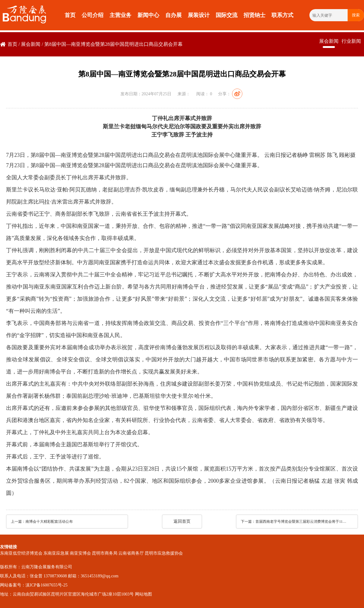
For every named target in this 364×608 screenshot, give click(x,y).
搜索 (356, 15)
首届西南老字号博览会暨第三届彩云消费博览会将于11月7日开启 (302, 522)
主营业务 (120, 15)
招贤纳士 (254, 15)
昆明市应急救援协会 (164, 553)
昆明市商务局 (105, 553)
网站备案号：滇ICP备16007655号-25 (34, 585)
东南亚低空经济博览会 (21, 553)
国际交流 (227, 15)
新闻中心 (148, 15)
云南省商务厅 (131, 553)
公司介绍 (93, 15)
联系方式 (282, 15)
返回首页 (182, 521)
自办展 (174, 15)
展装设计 (199, 15)
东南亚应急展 (56, 553)
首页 (70, 15)
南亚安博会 (80, 553)
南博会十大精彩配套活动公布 (49, 522)
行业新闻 (351, 41)
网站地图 (143, 594)
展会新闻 (31, 44)
